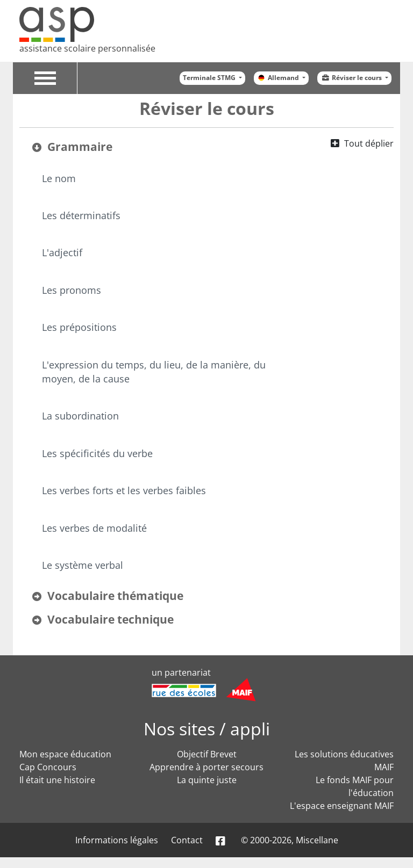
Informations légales (117, 840)
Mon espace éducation (65, 754)
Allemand (279, 78)
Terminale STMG (210, 78)
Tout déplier (369, 143)
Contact (187, 840)
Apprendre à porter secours (206, 767)
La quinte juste (207, 780)
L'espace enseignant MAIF (342, 806)
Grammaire (80, 147)
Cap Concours (48, 767)
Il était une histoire (57, 780)
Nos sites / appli (207, 729)
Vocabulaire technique (111, 619)
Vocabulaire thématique (115, 596)
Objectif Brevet (207, 754)
